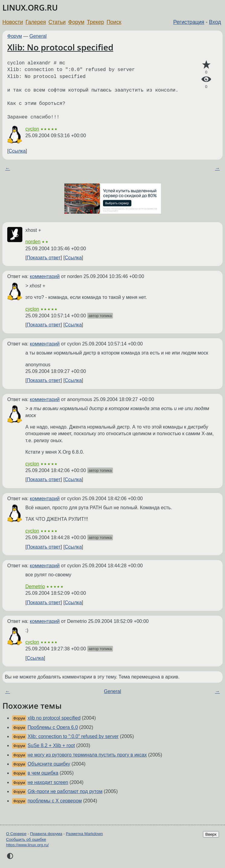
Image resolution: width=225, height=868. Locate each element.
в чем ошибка (43, 773)
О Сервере (16, 834)
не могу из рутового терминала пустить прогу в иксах (87, 755)
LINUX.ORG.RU (30, 8)
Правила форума (46, 834)
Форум (76, 22)
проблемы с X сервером (55, 801)
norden (33, 242)
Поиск (114, 22)
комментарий (45, 276)
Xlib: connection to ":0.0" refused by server (73, 736)
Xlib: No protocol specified (60, 47)
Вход (215, 22)
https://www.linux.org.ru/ (27, 845)
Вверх (211, 834)
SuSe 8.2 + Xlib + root (51, 745)
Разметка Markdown (84, 834)
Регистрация (189, 22)
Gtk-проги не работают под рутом (65, 791)
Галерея (36, 22)
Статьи (57, 22)
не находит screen (48, 782)
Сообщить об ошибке (26, 839)
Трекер (96, 22)
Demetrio (35, 586)
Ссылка (17, 151)
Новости (13, 22)
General (38, 36)
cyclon (32, 129)
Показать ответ (43, 258)
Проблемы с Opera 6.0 (53, 727)
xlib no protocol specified (54, 718)
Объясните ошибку (49, 764)
